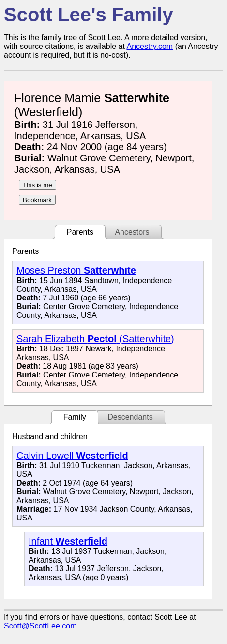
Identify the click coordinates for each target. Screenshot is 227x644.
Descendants (130, 417)
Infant (68, 541)
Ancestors (132, 232)
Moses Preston (76, 270)
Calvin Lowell (72, 456)
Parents (80, 232)
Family (75, 417)
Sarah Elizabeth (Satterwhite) (95, 339)
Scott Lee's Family (89, 15)
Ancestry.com (150, 46)
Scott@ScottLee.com (40, 626)
